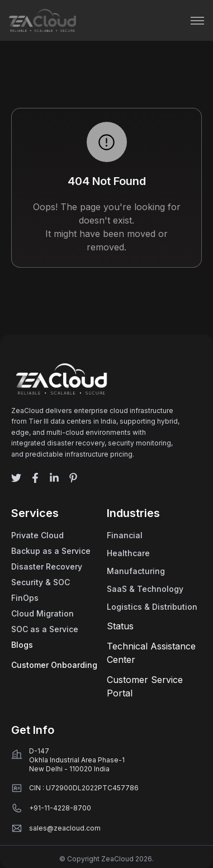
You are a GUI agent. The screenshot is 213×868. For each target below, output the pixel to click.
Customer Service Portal (145, 686)
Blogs (22, 645)
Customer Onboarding (54, 665)
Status (120, 626)
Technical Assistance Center (151, 653)
